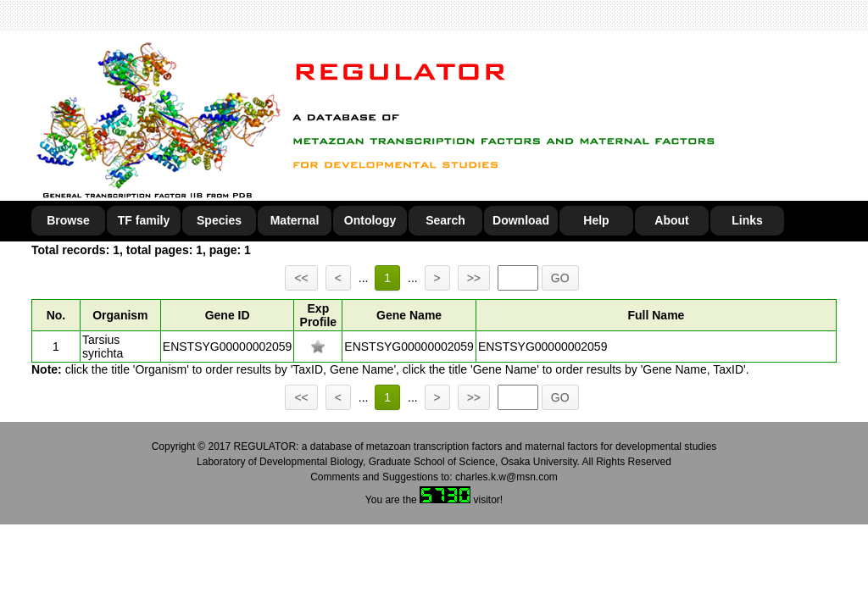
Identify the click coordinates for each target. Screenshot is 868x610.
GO (560, 278)
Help (596, 220)
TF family (144, 220)
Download (521, 220)
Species (219, 220)
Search (445, 220)
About (671, 220)
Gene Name (409, 315)
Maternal (295, 220)
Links (747, 220)
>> (474, 278)
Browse (68, 220)
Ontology (370, 220)
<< (301, 278)
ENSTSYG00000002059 (228, 347)
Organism (120, 315)
